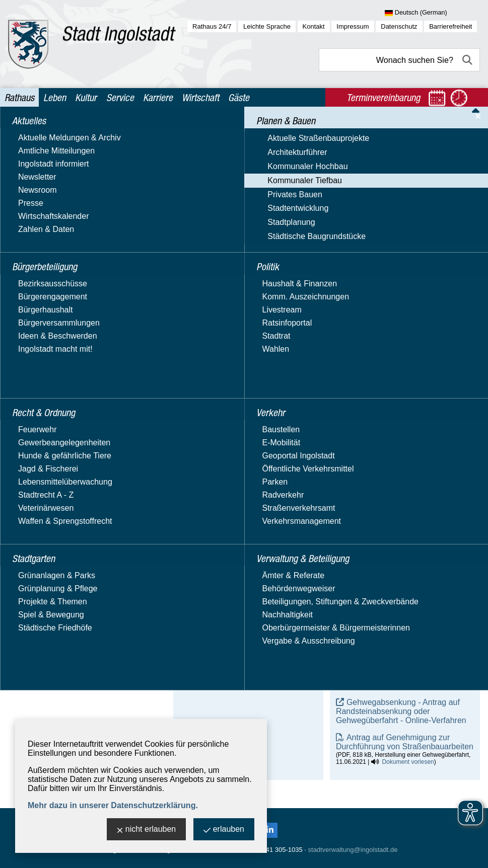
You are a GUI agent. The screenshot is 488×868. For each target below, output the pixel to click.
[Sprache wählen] (432, 13)
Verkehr (27, 450)
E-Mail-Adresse (207, 632)
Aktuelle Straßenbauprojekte (64, 187)
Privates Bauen (41, 330)
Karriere (158, 97)
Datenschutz (399, 26)
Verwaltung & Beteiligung (59, 469)
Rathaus (19, 97)
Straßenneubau (51, 273)
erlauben (224, 830)
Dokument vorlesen (408, 659)
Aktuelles (29, 132)
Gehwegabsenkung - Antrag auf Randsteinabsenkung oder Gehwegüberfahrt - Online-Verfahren (401, 711)
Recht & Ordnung (44, 411)
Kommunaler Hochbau (53, 216)
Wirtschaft (200, 97)
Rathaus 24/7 (212, 26)
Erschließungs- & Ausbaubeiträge (83, 259)
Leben (55, 97)
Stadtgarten (34, 430)
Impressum (353, 26)
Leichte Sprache (267, 26)
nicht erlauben (147, 830)
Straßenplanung (52, 288)
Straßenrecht (46, 302)
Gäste (239, 97)
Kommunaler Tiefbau (50, 231)
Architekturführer (43, 202)
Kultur (86, 97)
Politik (24, 391)
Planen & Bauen (42, 170)
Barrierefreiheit (450, 26)
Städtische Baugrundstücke (62, 374)
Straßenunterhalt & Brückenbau (80, 316)
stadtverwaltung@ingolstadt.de (353, 850)
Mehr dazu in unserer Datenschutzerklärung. (113, 805)
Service (120, 97)
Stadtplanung (37, 360)
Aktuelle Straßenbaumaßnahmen (82, 245)
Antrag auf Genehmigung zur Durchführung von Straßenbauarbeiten (405, 742)
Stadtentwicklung (44, 345)
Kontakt (314, 26)
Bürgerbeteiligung (45, 151)
